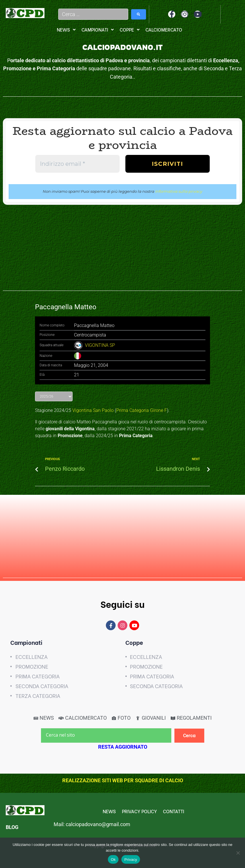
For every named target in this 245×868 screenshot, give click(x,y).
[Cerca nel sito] (106, 735)
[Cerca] (189, 736)
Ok (113, 860)
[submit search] (139, 14)
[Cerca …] (93, 14)
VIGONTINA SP (100, 345)
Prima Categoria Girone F (142, 410)
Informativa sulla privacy (179, 191)
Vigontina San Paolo (93, 410)
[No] (238, 853)
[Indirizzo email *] (77, 164)
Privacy (131, 860)
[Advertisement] (122, 251)
